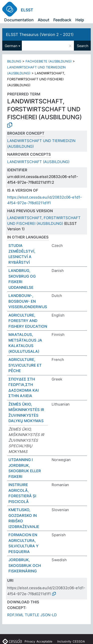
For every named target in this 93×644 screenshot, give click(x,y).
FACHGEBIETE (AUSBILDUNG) (49, 61)
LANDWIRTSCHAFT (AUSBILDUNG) (38, 162)
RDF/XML (15, 615)
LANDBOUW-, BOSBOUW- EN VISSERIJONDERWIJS (28, 301)
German (11, 46)
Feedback (62, 20)
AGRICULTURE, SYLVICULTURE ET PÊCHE (25, 365)
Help (80, 20)
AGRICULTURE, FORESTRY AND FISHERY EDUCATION (28, 321)
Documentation (19, 20)
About (44, 20)
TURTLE (32, 615)
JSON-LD (49, 615)
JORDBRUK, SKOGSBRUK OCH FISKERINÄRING (25, 565)
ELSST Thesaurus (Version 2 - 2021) (40, 34)
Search (83, 46)
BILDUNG (14, 61)
